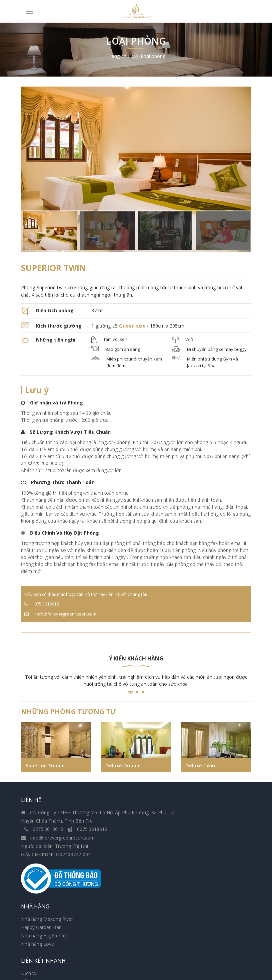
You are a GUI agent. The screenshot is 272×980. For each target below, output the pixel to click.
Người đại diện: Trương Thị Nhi (54, 858)
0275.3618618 (44, 841)
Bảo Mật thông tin (41, 948)
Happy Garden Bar (161, 824)
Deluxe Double (125, 768)
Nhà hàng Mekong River (167, 816)
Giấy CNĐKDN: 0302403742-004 (56, 866)
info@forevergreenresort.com (58, 850)
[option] (136, 169)
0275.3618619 (87, 841)
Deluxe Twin (202, 768)
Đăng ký (233, 950)
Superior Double (47, 768)
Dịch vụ (29, 931)
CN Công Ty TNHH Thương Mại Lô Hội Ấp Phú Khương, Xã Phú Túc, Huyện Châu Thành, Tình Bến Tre (76, 824)
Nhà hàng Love (157, 841)
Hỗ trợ (28, 939)
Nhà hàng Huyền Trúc (164, 833)
